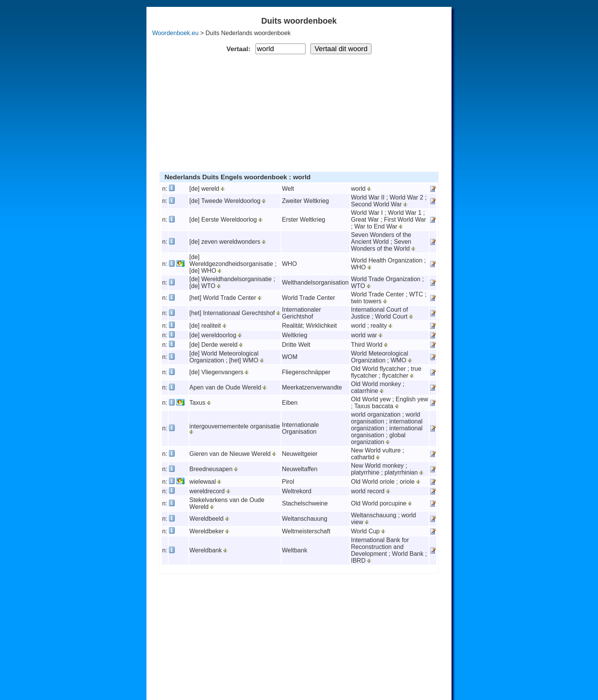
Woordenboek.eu (175, 33)
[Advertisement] (299, 111)
